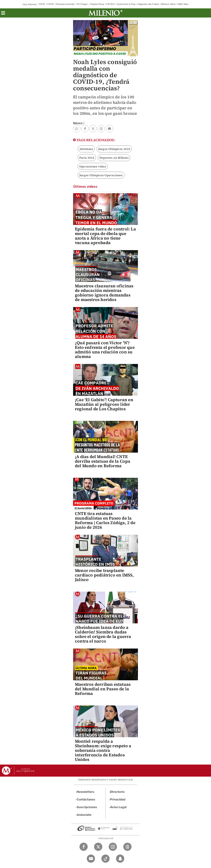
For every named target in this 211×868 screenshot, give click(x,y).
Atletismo (86, 149)
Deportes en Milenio (114, 158)
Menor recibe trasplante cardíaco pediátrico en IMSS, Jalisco (104, 575)
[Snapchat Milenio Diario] (120, 859)
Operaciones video (93, 166)
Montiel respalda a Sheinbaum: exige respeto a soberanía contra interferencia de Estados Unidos (103, 750)
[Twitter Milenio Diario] (98, 847)
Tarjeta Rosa (97, 4)
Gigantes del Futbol (148, 4)
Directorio (117, 792)
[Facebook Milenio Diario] (84, 847)
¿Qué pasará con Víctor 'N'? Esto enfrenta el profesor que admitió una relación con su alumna (105, 350)
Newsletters (85, 792)
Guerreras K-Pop (126, 4)
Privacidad (118, 799)
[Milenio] (105, 13)
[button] (3, 14)
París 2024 (87, 158)
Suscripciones (87, 807)
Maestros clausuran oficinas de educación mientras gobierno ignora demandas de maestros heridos (104, 293)
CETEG (111, 4)
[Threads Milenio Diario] (127, 847)
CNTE (42, 4)
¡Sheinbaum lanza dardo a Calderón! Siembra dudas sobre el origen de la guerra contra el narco (103, 634)
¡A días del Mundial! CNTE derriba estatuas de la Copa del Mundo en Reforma (103, 461)
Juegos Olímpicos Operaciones (101, 175)
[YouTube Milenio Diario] (91, 859)
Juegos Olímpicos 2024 (114, 149)
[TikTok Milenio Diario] (105, 859)
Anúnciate (84, 815)
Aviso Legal (118, 807)
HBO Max (183, 4)
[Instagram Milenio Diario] (113, 847)
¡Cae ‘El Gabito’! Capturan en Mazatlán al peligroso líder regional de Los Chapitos (104, 404)
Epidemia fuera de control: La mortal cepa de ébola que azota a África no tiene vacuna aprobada (105, 236)
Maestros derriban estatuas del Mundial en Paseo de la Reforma (103, 689)
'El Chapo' (82, 4)
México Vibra (168, 4)
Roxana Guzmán (65, 4)
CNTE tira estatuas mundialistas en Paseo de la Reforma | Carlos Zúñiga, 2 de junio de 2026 (105, 520)
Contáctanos (86, 799)
